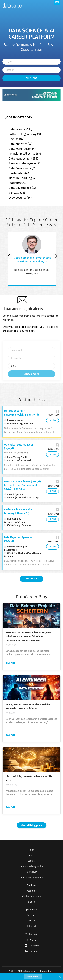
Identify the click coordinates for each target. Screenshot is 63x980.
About (32, 855)
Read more (10, 663)
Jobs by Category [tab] (19, 117)
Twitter (34, 940)
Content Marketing (32, 896)
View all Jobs (32, 579)
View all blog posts (32, 825)
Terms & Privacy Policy (32, 866)
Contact (32, 861)
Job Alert (32, 926)
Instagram (34, 946)
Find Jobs (32, 78)
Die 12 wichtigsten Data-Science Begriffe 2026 (29, 778)
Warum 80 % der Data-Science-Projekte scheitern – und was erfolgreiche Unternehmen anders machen (29, 637)
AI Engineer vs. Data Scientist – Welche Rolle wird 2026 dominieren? (28, 707)
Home (32, 850)
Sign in (32, 902)
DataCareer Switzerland (32, 877)
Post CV (32, 921)
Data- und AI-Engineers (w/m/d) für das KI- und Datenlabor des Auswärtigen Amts (22, 485)
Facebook (34, 934)
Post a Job (32, 891)
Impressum (32, 872)
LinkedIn (34, 951)
